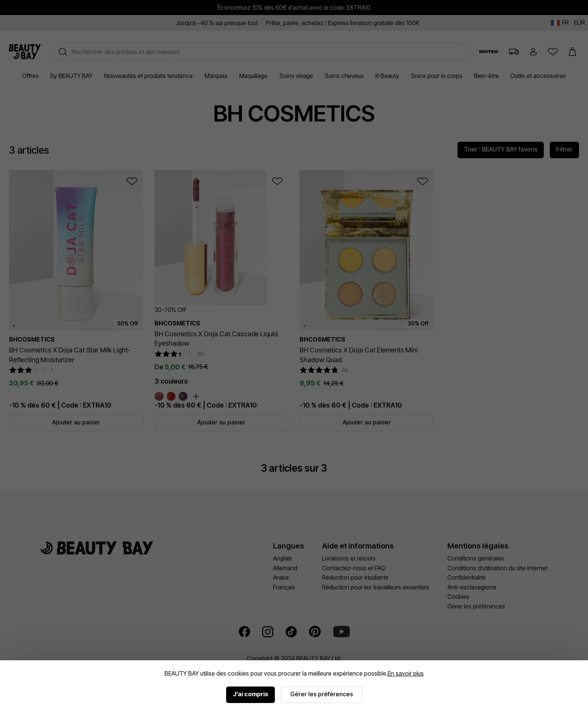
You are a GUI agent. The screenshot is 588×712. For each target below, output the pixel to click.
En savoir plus (406, 673)
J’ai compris (250, 694)
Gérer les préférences (322, 694)
